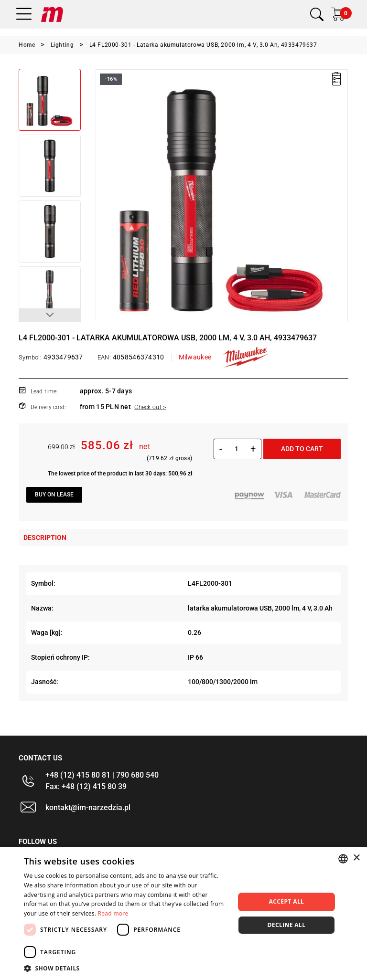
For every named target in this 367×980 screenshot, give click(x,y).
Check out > (150, 407)
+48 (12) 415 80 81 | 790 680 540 (102, 775)
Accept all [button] (287, 901)
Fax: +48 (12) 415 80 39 (86, 786)
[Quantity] (236, 449)
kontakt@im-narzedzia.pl (88, 807)
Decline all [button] (287, 925)
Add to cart (302, 449)
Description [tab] (45, 537)
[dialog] (183, 913)
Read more (113, 913)
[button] (50, 315)
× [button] (356, 858)
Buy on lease (54, 495)
